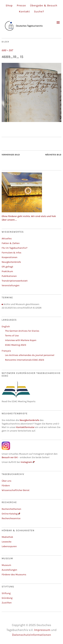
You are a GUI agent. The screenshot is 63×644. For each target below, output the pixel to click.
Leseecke (7, 542)
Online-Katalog (11, 514)
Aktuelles (7, 239)
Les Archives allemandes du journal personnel (30, 355)
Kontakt (24, 11)
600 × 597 (7, 50)
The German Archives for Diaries (22, 331)
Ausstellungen (9, 570)
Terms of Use (12, 336)
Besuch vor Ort (10, 457)
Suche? (39, 11)
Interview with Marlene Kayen (21, 340)
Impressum (42, 630)
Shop (9, 5)
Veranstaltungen (11, 285)
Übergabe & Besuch (44, 5)
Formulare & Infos (12, 253)
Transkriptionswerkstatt (15, 281)
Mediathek (7, 537)
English (6, 327)
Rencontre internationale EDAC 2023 (25, 360)
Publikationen (9, 276)
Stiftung (6, 593)
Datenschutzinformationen (31, 635)
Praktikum (7, 271)
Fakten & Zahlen (11, 243)
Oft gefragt (7, 267)
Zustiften (7, 603)
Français (6, 351)
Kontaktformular (25, 427)
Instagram (28, 462)
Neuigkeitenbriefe (11, 262)
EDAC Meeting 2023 (16, 345)
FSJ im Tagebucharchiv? (15, 248)
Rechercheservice (11, 518)
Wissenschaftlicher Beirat (16, 490)
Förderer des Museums (14, 575)
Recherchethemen (11, 509)
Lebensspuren (9, 546)
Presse (21, 5)
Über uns (6, 481)
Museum (6, 565)
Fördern (6, 486)
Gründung (7, 598)
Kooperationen (9, 257)
